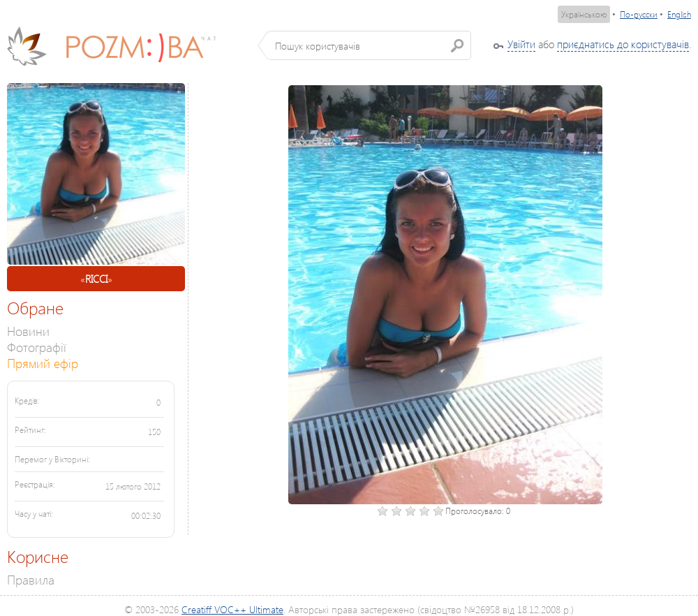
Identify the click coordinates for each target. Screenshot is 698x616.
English (679, 14)
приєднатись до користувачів (623, 44)
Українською (584, 14)
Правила (31, 579)
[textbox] (370, 45)
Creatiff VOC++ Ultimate (232, 609)
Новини (28, 331)
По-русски (639, 14)
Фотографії (37, 347)
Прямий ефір (43, 363)
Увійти (521, 44)
